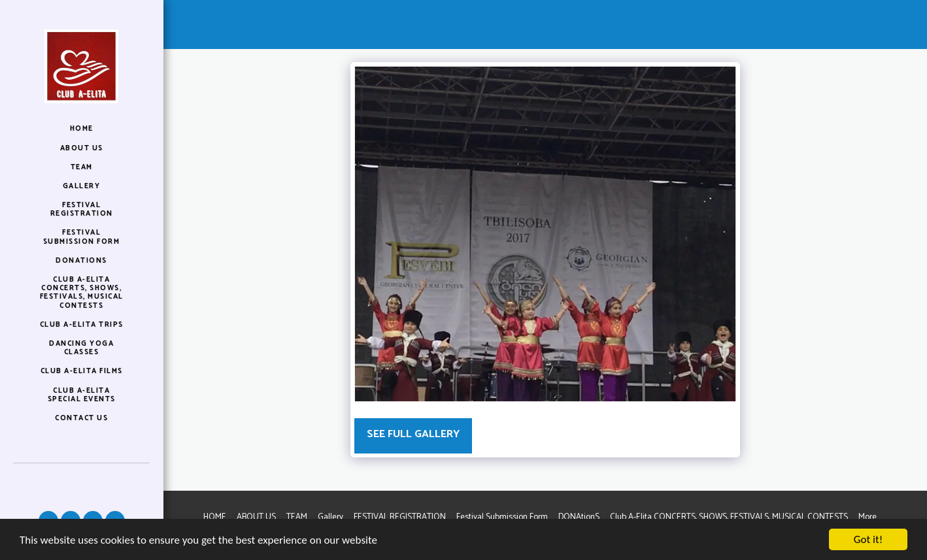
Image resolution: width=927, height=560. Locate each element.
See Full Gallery (413, 434)
